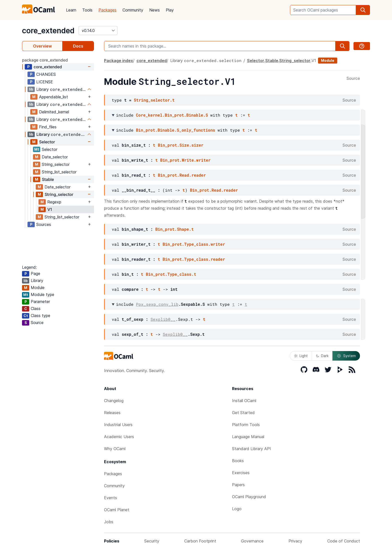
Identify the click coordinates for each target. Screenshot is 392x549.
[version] (98, 31)
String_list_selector (59, 172)
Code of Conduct (344, 541)
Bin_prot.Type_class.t (171, 274)
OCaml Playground (249, 497)
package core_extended (45, 60)
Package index (118, 61)
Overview (42, 46)
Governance (252, 541)
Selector (47, 142)
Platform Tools (246, 425)
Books (238, 461)
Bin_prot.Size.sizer (180, 145)
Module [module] (328, 60)
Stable (48, 179)
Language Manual (248, 437)
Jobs (109, 522)
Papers (238, 485)
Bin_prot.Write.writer (185, 160)
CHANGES (46, 74)
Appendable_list (53, 97)
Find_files (48, 127)
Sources (44, 224)
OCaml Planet (117, 510)
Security (152, 541)
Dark (322, 356)
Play (170, 10)
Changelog (114, 401)
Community (133, 10)
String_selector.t (154, 100)
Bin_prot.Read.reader (182, 175)
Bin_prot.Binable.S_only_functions (176, 130)
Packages (107, 10)
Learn (71, 10)
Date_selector (55, 157)
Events (110, 498)
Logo (237, 509)
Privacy (295, 541)
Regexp (54, 202)
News (154, 10)
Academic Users (119, 437)
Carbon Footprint (200, 541)
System (346, 356)
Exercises (241, 473)
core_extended (48, 31)
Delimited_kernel (54, 112)
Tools (87, 10)
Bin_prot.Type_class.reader (194, 259)
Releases (112, 413)
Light (301, 356)
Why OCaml (115, 449)
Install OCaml (244, 401)
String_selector (56, 164)
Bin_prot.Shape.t (174, 229)
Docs (78, 46)
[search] (363, 10)
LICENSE (45, 82)
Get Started (243, 413)
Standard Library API (251, 449)
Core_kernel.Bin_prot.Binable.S (172, 115)
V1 (49, 209)
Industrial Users (118, 425)
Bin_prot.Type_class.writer (194, 244)
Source (353, 79)
